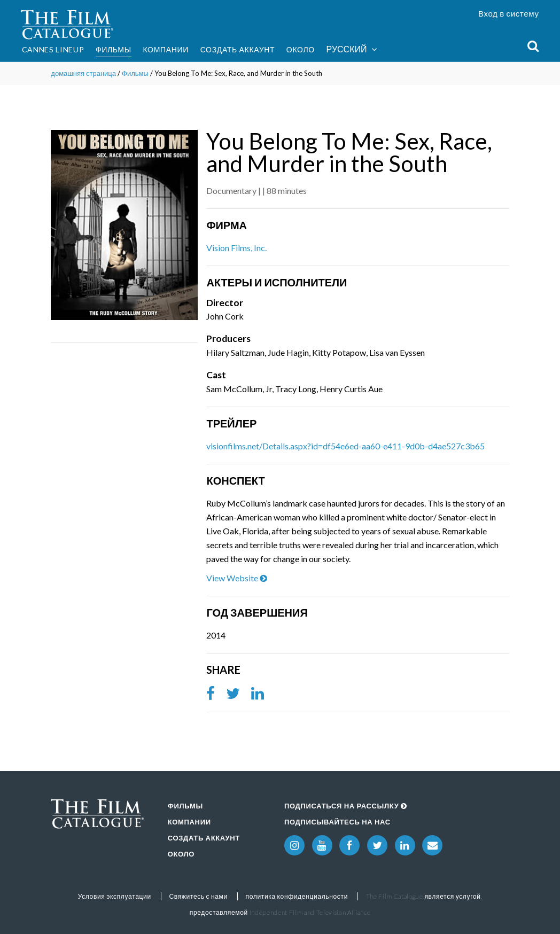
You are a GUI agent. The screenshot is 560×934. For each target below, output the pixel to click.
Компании (166, 49)
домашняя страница (83, 73)
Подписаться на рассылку (346, 806)
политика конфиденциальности (297, 896)
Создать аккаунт (238, 49)
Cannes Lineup (53, 49)
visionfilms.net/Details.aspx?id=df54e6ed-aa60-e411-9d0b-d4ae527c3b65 (345, 446)
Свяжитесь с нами (198, 896)
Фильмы (114, 49)
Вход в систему (509, 13)
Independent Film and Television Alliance (310, 912)
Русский (352, 49)
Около (301, 49)
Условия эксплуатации (115, 896)
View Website (237, 578)
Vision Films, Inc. (236, 248)
